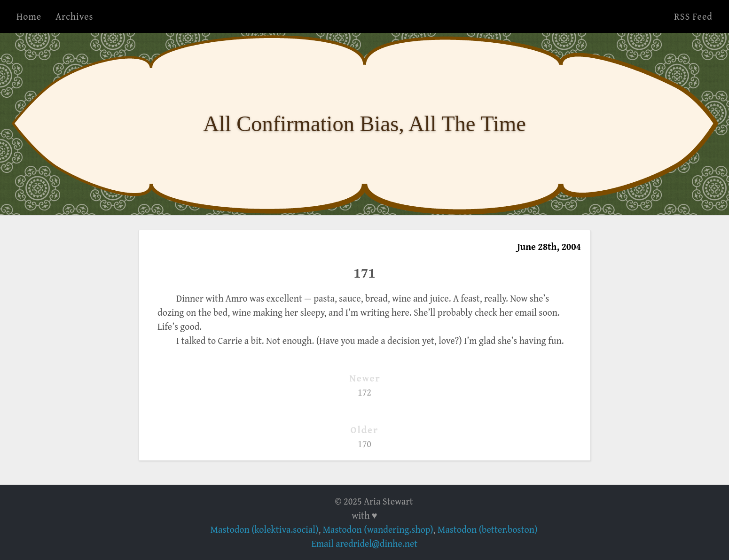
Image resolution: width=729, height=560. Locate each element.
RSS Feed (693, 16)
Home (29, 16)
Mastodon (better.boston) (487, 529)
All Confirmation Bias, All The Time (364, 124)
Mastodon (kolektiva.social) (265, 529)
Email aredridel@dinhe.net (365, 543)
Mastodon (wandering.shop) (378, 529)
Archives (74, 16)
